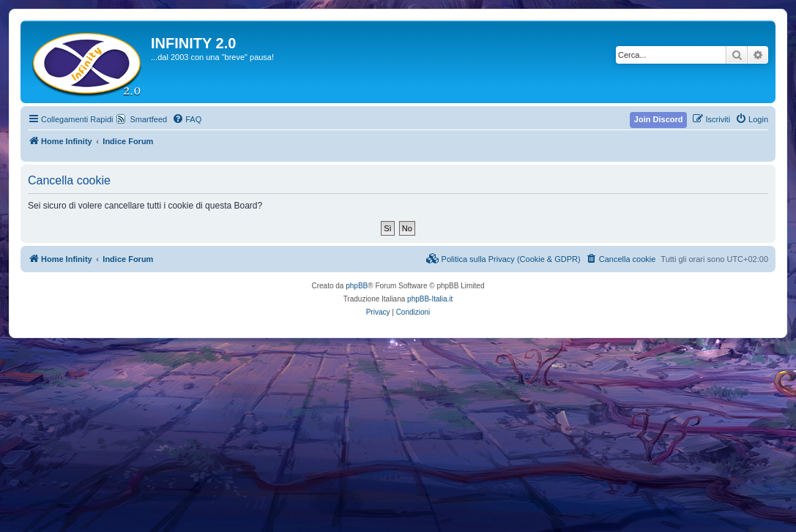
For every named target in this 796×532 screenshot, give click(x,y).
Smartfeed (148, 119)
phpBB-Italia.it (430, 299)
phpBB (357, 286)
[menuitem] (187, 119)
